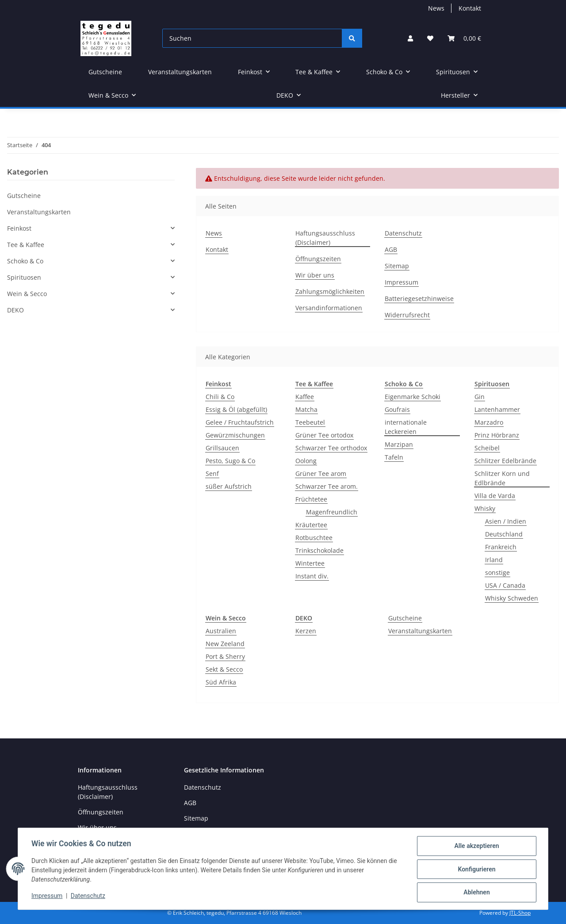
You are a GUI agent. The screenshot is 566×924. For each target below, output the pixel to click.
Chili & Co (220, 397)
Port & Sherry (225, 656)
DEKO (15, 310)
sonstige (497, 572)
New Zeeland (225, 644)
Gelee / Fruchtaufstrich (240, 422)
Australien (221, 631)
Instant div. (312, 576)
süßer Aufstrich (229, 486)
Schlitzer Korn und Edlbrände (502, 478)
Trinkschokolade (319, 550)
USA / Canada (505, 585)
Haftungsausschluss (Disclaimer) (325, 238)
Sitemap (397, 266)
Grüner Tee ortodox (324, 435)
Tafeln (394, 457)
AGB (391, 249)
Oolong (306, 461)
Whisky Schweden (512, 598)
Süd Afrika (221, 682)
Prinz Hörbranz (497, 435)
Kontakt (470, 8)
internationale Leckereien (406, 427)
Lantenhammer (497, 409)
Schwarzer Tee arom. (327, 486)
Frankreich (501, 547)
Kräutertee (311, 525)
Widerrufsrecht (407, 315)
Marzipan (399, 444)
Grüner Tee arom (321, 473)
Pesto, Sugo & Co (230, 461)
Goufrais (397, 409)
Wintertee (310, 563)
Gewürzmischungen (235, 435)
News (436, 8)
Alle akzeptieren (476, 847)
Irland (494, 560)
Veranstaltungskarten (420, 631)
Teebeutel (310, 422)
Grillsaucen (222, 448)
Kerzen (306, 631)
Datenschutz (89, 897)
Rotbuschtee (314, 538)
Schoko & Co (25, 261)
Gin (480, 397)
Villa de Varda (495, 496)
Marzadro (489, 422)
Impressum (48, 897)
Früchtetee (311, 499)
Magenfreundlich (332, 512)
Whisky (485, 508)
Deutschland (504, 534)
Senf (212, 473)
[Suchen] (252, 38)
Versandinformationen (329, 308)
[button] (410, 38)
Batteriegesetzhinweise (419, 298)
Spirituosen (24, 277)
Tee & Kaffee (26, 245)
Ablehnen (476, 893)
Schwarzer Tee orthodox (331, 448)
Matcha (306, 409)
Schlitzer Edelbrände (505, 461)
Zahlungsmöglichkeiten (330, 291)
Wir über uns (315, 275)
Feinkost (19, 228)
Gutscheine (405, 618)
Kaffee (305, 397)
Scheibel (487, 448)
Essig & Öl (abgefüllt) (236, 409)
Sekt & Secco (224, 669)
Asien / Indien (506, 521)
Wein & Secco (27, 294)
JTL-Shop (520, 913)
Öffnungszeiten (318, 259)
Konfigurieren (476, 870)
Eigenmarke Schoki (413, 397)
